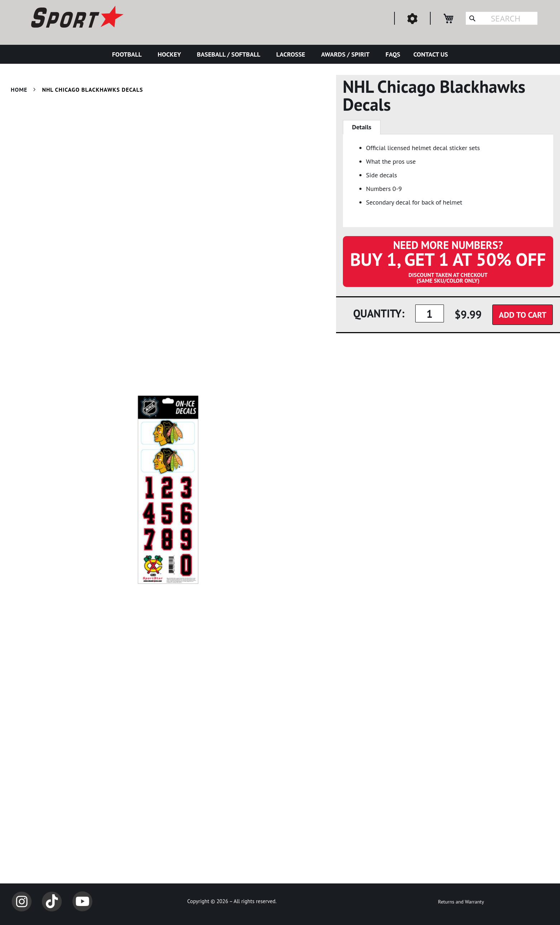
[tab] (362, 127)
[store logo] (76, 18)
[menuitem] (128, 54)
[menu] (280, 54)
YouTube (82, 901)
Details (362, 127)
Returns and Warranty (461, 902)
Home (19, 90)
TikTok (52, 901)
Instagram (21, 901)
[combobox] (502, 18)
